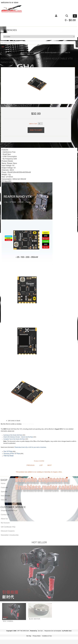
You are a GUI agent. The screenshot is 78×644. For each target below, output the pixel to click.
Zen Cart (40, 631)
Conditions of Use (47, 636)
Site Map (29, 636)
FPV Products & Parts (14, 53)
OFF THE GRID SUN (23, 631)
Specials (4, 492)
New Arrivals (5, 496)
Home (3, 53)
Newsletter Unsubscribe (10, 535)
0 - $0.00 (70, 20)
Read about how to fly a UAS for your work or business (30, 447)
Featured (4, 487)
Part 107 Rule (8, 452)
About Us (4, 519)
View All (4, 500)
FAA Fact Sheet (9, 456)
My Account (5, 523)
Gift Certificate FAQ (8, 527)
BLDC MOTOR (35, 619)
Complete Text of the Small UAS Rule (14, 439)
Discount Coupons (8, 531)
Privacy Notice (37, 636)
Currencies (9, 30)
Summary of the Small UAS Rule (13, 435)
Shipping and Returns (9, 510)
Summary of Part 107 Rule (12, 454)
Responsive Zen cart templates (53, 631)
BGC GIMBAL (8, 621)
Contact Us (5, 515)
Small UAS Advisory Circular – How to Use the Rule (18, 437)
